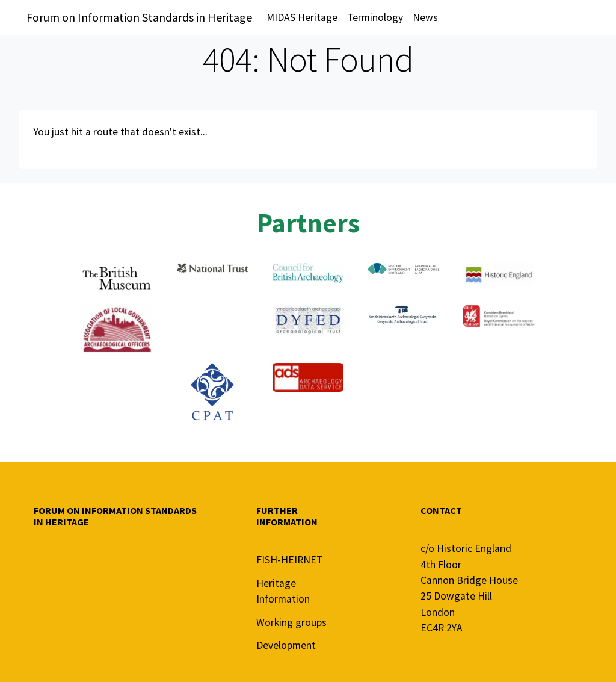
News (425, 17)
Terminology (375, 17)
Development (286, 645)
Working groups (291, 622)
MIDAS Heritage (302, 17)
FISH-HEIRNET (289, 560)
